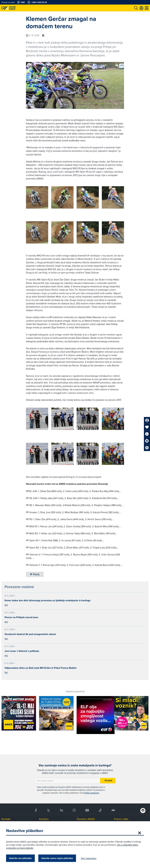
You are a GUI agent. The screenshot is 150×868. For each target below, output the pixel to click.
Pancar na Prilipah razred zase (21, 617)
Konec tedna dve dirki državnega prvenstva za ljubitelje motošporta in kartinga (47, 600)
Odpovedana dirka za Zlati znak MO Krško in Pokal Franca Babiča (41, 668)
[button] (117, 198)
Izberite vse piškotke (20, 858)
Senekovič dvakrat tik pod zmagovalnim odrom (30, 634)
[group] (37, 197)
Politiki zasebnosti (91, 793)
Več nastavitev (89, 858)
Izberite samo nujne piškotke (57, 858)
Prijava (108, 781)
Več (6, 605)
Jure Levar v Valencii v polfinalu (22, 651)
